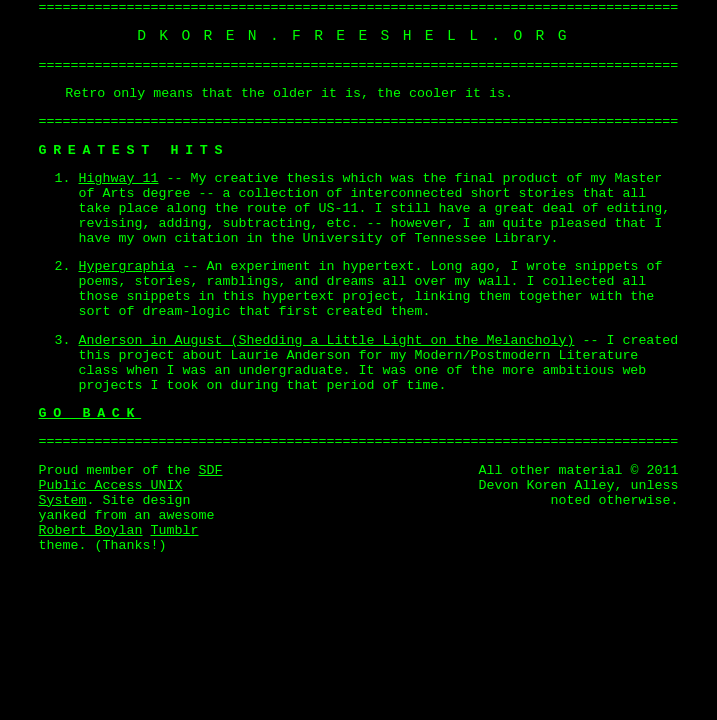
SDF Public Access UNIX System (131, 485)
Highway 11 (119, 178)
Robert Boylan (91, 530)
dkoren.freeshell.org (358, 36)
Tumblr (174, 530)
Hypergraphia (127, 266)
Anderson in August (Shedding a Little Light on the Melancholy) (327, 340)
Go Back (90, 413)
